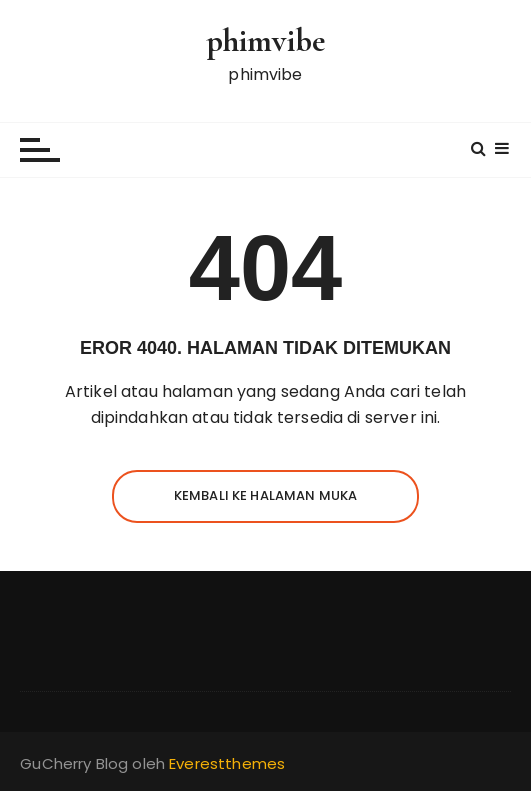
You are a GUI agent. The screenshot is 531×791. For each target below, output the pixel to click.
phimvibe (265, 40)
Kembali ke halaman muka (265, 495)
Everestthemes (227, 763)
